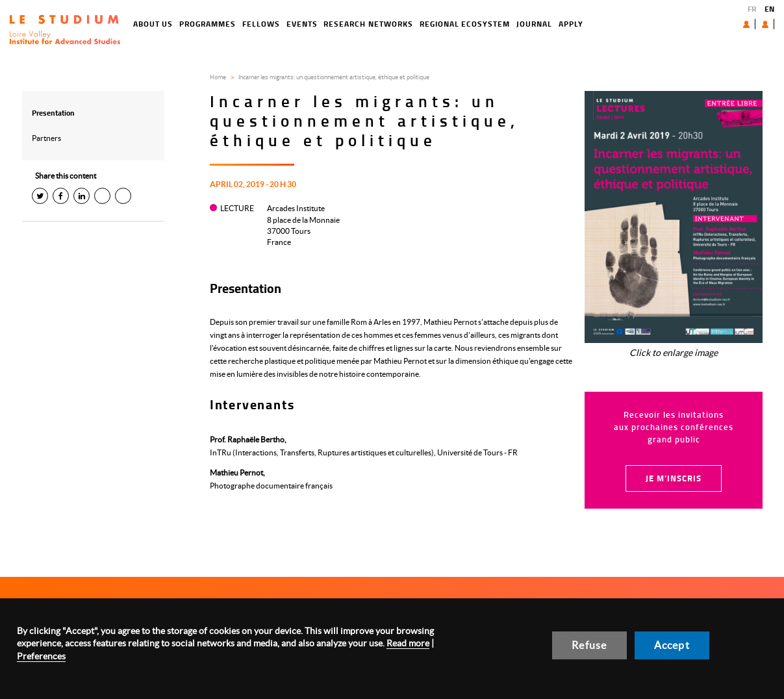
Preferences (41, 656)
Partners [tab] (46, 138)
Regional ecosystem (418, 24)
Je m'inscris (674, 478)
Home (218, 77)
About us (716, 24)
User (755, 24)
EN (769, 9)
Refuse (589, 645)
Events (255, 24)
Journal (487, 24)
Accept (672, 645)
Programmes (161, 24)
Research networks (322, 24)
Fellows (214, 24)
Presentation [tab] (53, 113)
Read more (408, 643)
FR (752, 9)
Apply (524, 24)
